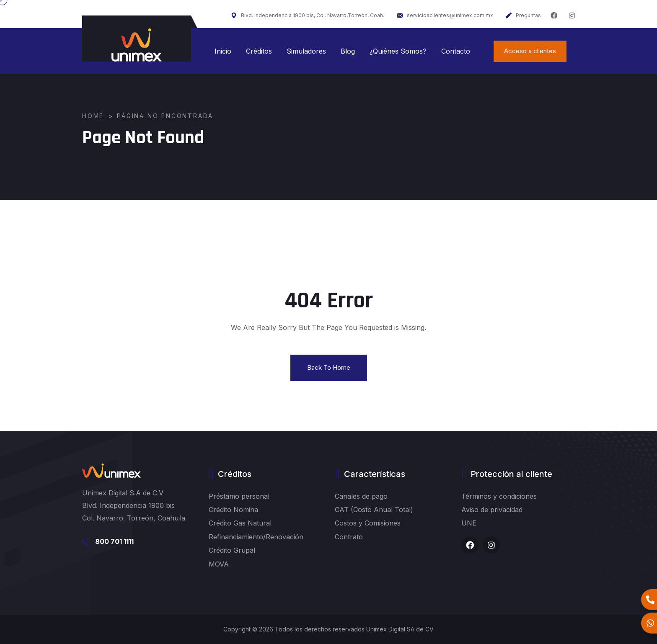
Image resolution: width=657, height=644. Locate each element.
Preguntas (523, 15)
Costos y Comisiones (368, 523)
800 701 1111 (114, 541)
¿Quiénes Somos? (398, 51)
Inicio (223, 51)
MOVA (219, 564)
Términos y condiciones (499, 496)
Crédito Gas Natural (240, 523)
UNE (469, 523)
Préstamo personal (239, 496)
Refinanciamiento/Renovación (256, 537)
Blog (348, 51)
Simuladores (306, 51)
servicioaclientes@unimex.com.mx (445, 15)
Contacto (456, 51)
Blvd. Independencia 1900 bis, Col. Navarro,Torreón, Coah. (308, 15)
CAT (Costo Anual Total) (374, 510)
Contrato (349, 537)
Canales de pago (361, 496)
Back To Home (329, 367)
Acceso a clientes (530, 51)
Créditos (259, 51)
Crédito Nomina (233, 510)
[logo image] (137, 45)
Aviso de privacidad (492, 510)
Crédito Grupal (232, 550)
